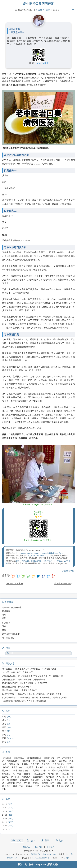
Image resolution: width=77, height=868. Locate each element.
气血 (19, 774)
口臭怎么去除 (39, 774)
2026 (5, 804)
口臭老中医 (69, 571)
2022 (5, 818)
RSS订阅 (39, 847)
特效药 (6, 767)
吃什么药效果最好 (61, 770)
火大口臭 (7, 758)
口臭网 (66, 858)
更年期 (27, 783)
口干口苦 (46, 770)
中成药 (36, 783)
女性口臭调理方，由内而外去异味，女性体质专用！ (25, 680)
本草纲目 (40, 767)
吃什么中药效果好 (61, 786)
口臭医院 (35, 764)
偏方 (4, 720)
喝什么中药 (18, 786)
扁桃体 (45, 783)
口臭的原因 (36, 561)
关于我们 (51, 847)
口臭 (28, 555)
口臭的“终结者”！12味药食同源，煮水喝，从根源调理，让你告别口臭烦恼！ (36, 697)
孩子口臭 (15, 777)
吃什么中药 (53, 774)
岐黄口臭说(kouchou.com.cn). (42, 854)
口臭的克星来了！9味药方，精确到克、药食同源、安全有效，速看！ (32, 694)
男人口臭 (61, 777)
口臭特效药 (48, 561)
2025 (5, 808)
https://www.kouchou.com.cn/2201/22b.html (39, 553)
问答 (4, 742)
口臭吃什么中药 (14, 783)
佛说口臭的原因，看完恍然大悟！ (17, 687)
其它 (4, 724)
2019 (5, 829)
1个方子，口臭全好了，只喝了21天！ (18, 672)
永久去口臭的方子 (14, 583)
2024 (5, 811)
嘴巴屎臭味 (38, 777)
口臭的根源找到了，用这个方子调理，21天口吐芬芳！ (26, 683)
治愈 (4, 735)
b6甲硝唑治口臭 (20, 770)
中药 (4, 717)
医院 (59, 783)
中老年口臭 (17, 767)
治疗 (48, 10)
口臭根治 (51, 767)
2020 (5, 826)
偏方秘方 (63, 761)
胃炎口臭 (59, 780)
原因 (4, 727)
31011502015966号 (40, 858)
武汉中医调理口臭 (63, 583)
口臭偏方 (58, 561)
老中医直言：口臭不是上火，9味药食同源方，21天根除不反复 (29, 669)
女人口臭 (46, 764)
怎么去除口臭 (39, 761)
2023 (5, 815)
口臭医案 (35, 770)
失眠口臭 (24, 780)
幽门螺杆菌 (12, 780)
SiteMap (27, 847)
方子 (4, 731)
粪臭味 (27, 774)
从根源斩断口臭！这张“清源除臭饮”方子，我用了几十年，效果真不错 (32, 676)
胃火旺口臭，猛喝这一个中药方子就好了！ (21, 690)
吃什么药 (50, 777)
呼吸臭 (29, 786)
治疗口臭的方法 (22, 561)
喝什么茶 (26, 777)
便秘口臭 (46, 786)
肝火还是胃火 (59, 764)
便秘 (37, 786)
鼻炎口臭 (35, 780)
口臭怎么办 (49, 758)
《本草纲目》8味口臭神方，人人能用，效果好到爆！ (25, 701)
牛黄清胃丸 (62, 767)
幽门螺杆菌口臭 (34, 758)
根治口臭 (26, 761)
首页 (40, 10)
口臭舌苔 (65, 774)
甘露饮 (25, 764)
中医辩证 (52, 761)
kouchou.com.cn (39, 555)
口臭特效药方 (13, 761)
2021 (5, 822)
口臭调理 (29, 767)
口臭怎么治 (47, 780)
